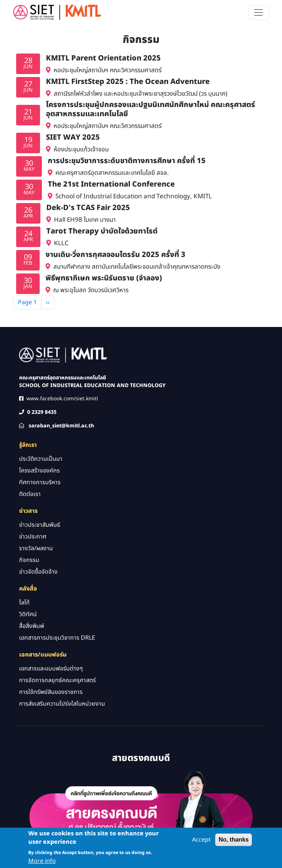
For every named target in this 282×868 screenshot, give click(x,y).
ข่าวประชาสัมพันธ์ (40, 525)
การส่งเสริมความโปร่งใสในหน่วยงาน (62, 704)
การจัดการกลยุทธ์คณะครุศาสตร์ (57, 680)
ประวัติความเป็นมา (41, 459)
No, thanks (234, 843)
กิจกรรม (29, 560)
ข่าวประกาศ (33, 537)
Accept (201, 843)
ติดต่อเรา (30, 494)
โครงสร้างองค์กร (39, 471)
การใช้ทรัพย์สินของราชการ (51, 692)
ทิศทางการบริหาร (40, 482)
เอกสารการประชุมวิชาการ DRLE (57, 638)
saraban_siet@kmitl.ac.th (61, 426)
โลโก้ (24, 603)
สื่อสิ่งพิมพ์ (32, 626)
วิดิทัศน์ (28, 614)
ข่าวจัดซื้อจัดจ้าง (38, 572)
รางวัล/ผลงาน (36, 548)
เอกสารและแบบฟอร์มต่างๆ (51, 669)
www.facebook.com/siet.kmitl (62, 399)
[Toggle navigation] (258, 12)
